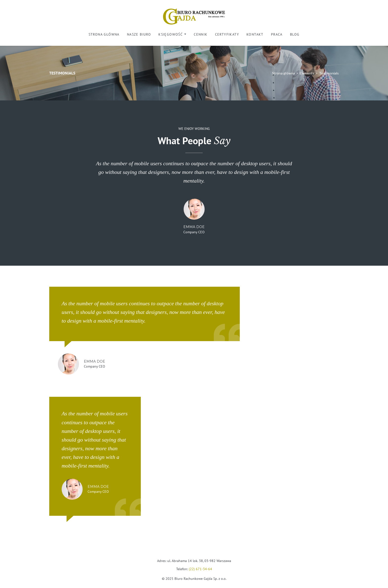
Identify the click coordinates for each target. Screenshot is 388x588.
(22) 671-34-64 (200, 569)
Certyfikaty (227, 34)
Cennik (201, 34)
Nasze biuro (139, 34)
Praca (277, 34)
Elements (307, 73)
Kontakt (255, 34)
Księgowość (170, 34)
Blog (295, 34)
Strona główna (104, 34)
